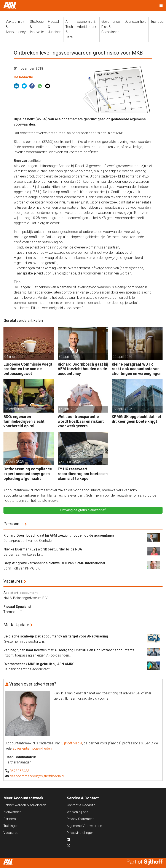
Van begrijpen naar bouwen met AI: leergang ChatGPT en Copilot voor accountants (69, 650)
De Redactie (23, 77)
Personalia (14, 524)
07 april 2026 (122, 409)
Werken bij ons (77, 812)
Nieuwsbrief (12, 812)
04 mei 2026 (14, 357)
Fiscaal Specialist (17, 607)
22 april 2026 (122, 357)
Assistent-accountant (21, 593)
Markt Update (16, 625)
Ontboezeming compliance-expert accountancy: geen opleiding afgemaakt (28, 474)
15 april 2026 (14, 409)
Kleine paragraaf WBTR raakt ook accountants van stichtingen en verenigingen (137, 369)
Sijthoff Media (72, 743)
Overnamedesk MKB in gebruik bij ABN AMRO (39, 664)
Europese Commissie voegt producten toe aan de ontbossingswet (28, 369)
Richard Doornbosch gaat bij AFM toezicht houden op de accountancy (83, 369)
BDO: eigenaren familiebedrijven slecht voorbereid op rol (24, 421)
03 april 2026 (14, 461)
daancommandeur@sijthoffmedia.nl (37, 776)
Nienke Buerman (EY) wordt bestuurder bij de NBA (43, 549)
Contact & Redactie (81, 805)
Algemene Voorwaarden (84, 826)
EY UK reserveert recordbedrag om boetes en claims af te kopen (83, 474)
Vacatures (13, 581)
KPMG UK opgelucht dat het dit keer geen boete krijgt (136, 419)
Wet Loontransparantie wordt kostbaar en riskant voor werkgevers (81, 421)
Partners (10, 819)
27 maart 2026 (70, 461)
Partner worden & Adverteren (25, 805)
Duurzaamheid (136, 22)
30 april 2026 (68, 357)
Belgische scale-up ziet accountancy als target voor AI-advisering (56, 636)
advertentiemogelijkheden (32, 748)
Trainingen (11, 826)
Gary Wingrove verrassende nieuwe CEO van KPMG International (54, 563)
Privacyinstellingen (80, 833)
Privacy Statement (80, 819)
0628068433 (19, 771)
